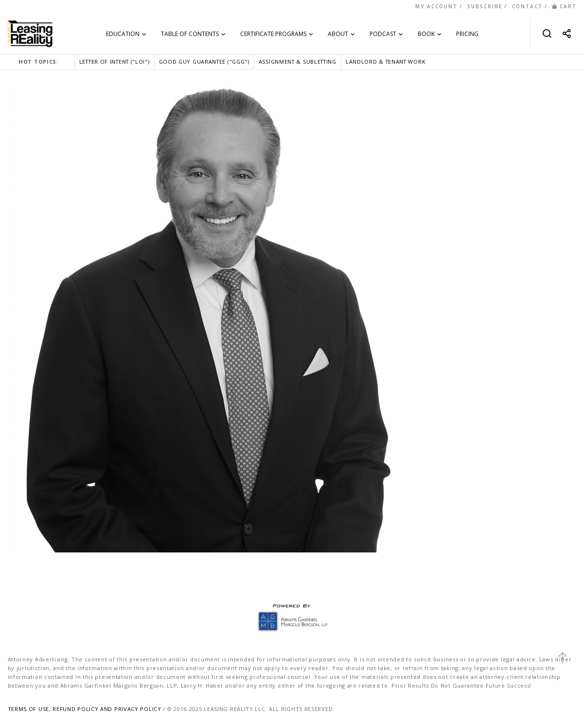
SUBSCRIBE (485, 6)
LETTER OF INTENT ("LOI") (115, 62)
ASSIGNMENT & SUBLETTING (298, 62)
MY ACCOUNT (436, 6)
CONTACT (527, 6)
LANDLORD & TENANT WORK (386, 62)
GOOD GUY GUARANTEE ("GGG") (204, 62)
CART (565, 6)
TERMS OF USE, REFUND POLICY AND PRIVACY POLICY (85, 709)
